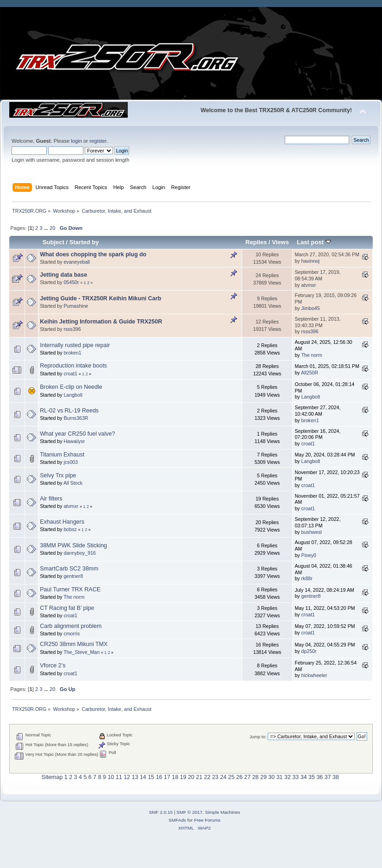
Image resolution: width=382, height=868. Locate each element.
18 (175, 777)
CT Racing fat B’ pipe (67, 608)
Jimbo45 (311, 308)
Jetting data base (63, 275)
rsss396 (72, 329)
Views (280, 242)
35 (312, 777)
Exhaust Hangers (62, 522)
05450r (71, 282)
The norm (311, 355)
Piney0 (309, 555)
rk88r (307, 578)
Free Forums (207, 820)
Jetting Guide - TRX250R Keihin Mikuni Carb (100, 298)
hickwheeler (314, 675)
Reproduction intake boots (73, 366)
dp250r (309, 651)
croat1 (70, 374)
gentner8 (73, 576)
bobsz (70, 529)
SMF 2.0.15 (161, 812)
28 (256, 777)
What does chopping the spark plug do (93, 254)
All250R (310, 373)
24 (223, 777)
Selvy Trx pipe (58, 475)
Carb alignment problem (71, 626)
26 (239, 777)
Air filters (51, 499)
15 (151, 777)
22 (207, 777)
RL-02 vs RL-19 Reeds (69, 411)
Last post (314, 242)
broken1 (72, 353)
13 (135, 777)
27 (247, 777)
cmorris (72, 634)
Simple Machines (223, 812)
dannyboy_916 (80, 553)
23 (215, 777)
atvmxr (309, 285)
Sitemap (52, 777)
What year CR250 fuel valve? (77, 434)
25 (232, 777)
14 (143, 777)
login (76, 141)
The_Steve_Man (81, 652)
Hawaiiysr (74, 441)
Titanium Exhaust (62, 455)
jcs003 (71, 462)
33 (295, 777)
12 (127, 777)
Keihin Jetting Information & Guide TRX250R (101, 322)
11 (119, 777)
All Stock (73, 483)
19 (183, 777)
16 (159, 777)
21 (199, 777)
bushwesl (312, 532)
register (98, 141)
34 (304, 777)
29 (263, 777)
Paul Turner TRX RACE (70, 589)
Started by (84, 242)
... (47, 228)
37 (328, 777)
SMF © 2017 (189, 812)
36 (319, 777)
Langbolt (73, 395)
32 (288, 777)
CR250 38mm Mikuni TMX (74, 644)
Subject (53, 242)
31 (280, 777)
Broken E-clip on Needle (71, 387)
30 (271, 777)
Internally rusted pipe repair (75, 345)
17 (167, 777)
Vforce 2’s (53, 665)
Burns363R (76, 418)
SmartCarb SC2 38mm (69, 569)
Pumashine (76, 306)
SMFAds (177, 820)
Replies (256, 242)
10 (111, 777)
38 (336, 777)
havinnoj (310, 261)
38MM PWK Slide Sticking (73, 545)
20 (52, 228)
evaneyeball (77, 262)
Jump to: (258, 737)
